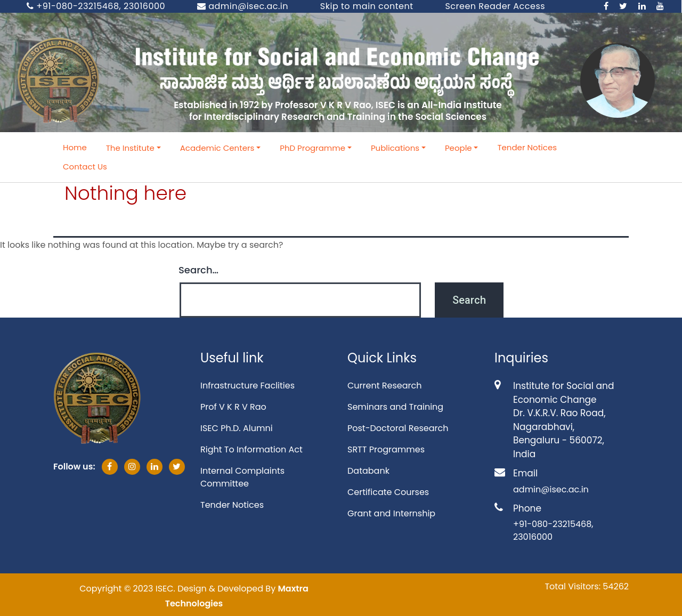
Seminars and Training (395, 407)
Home (75, 147)
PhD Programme (312, 148)
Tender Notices (527, 147)
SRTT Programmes (386, 449)
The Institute (130, 148)
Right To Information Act (251, 449)
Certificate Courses (388, 492)
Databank (368, 471)
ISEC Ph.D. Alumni (237, 428)
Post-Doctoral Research (398, 428)
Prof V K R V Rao (233, 407)
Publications (395, 148)
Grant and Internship (391, 513)
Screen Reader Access (495, 6)
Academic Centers (217, 148)
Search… (198, 270)
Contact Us (85, 167)
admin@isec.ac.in (243, 6)
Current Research (384, 386)
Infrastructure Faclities (247, 386)
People (458, 148)
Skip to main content (367, 6)
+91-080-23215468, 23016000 (96, 6)
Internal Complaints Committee (242, 477)
